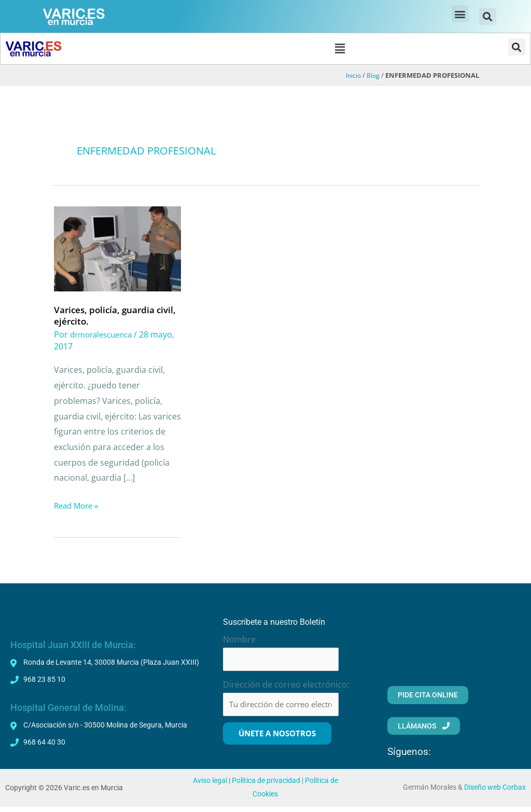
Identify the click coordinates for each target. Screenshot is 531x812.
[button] (460, 14)
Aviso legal (210, 786)
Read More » (78, 507)
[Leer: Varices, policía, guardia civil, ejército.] (117, 250)
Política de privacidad (266, 786)
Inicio (352, 78)
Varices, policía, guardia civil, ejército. (107, 317)
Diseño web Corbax (495, 793)
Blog (373, 78)
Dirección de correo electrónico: (286, 688)
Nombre (239, 641)
